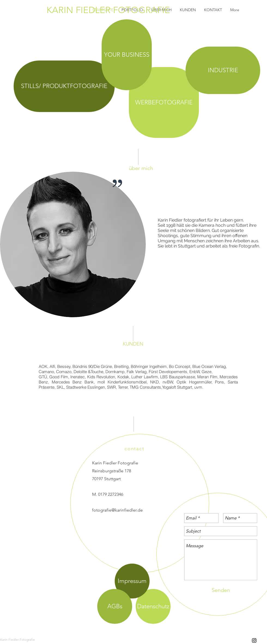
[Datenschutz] (153, 606)
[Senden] (221, 590)
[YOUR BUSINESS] (127, 55)
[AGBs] (115, 606)
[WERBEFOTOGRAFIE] (164, 102)
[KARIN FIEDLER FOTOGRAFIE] (131, 10)
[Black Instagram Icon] (254, 640)
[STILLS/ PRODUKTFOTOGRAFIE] (64, 86)
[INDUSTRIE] (223, 70)
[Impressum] (132, 581)
